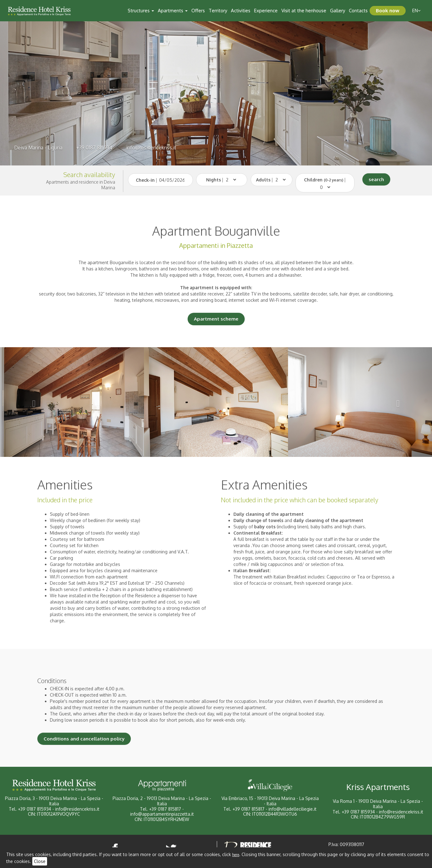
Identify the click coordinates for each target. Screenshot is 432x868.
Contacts (358, 10)
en (416, 10)
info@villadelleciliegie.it (293, 809)
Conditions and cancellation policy (84, 739)
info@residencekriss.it (151, 148)
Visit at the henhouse (304, 10)
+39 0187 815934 (94, 148)
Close (40, 861)
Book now (388, 10)
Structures (141, 10)
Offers (198, 10)
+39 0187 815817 (165, 809)
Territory (218, 10)
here (236, 855)
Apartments (173, 10)
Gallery (338, 10)
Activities (241, 10)
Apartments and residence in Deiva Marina (81, 185)
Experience (266, 10)
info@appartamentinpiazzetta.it (162, 814)
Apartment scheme (216, 319)
